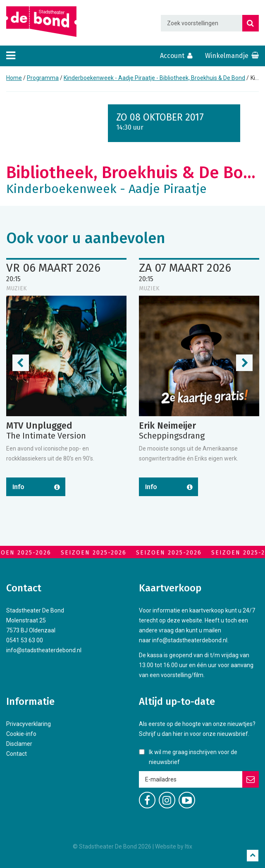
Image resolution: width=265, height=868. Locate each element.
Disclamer (19, 744)
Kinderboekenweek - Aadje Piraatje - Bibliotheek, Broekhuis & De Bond (154, 78)
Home (14, 78)
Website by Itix (174, 846)
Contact (17, 754)
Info (18, 487)
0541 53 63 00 (25, 640)
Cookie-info (21, 734)
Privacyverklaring (29, 724)
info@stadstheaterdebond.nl (44, 650)
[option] (66, 387)
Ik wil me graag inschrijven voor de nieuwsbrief (193, 757)
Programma (43, 78)
